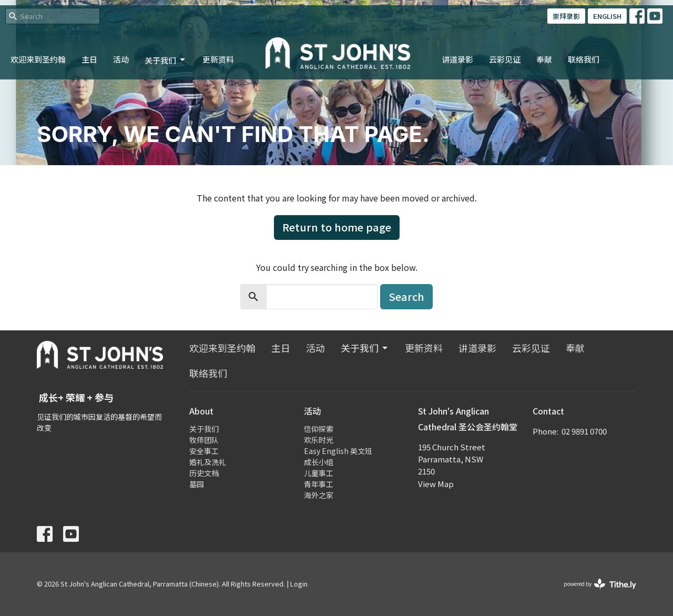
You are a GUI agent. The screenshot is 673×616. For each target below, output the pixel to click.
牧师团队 (204, 440)
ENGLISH (607, 16)
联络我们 (584, 59)
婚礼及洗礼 (208, 462)
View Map (436, 484)
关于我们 (166, 60)
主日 (89, 59)
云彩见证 (505, 59)
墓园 (197, 484)
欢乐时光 (319, 440)
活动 (121, 59)
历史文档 (204, 473)
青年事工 (319, 484)
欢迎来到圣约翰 (38, 59)
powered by (600, 584)
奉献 (544, 59)
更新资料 (218, 59)
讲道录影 (457, 59)
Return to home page (337, 227)
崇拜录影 (566, 16)
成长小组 (319, 462)
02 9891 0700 (584, 431)
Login (299, 584)
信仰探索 (319, 429)
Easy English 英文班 (338, 451)
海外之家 (319, 495)
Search (406, 296)
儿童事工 (319, 473)
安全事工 (204, 451)
